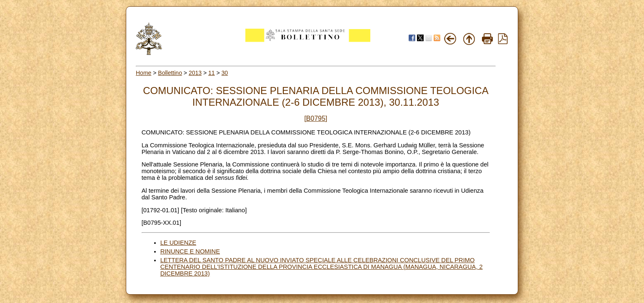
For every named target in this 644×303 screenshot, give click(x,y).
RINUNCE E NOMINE (190, 251)
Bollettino (170, 73)
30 (225, 73)
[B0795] (316, 118)
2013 (195, 73)
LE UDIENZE (178, 243)
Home (144, 73)
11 (212, 73)
